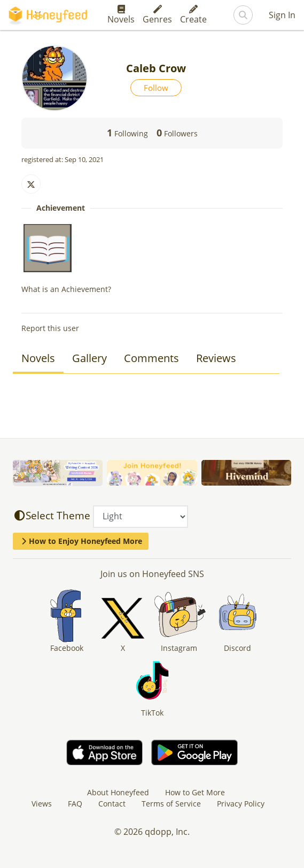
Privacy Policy (241, 804)
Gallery (89, 358)
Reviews (216, 358)
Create (193, 15)
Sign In (282, 15)
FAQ (75, 804)
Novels (121, 15)
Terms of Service (171, 804)
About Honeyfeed (118, 792)
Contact (112, 804)
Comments (151, 358)
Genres (157, 15)
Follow (156, 88)
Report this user (50, 328)
